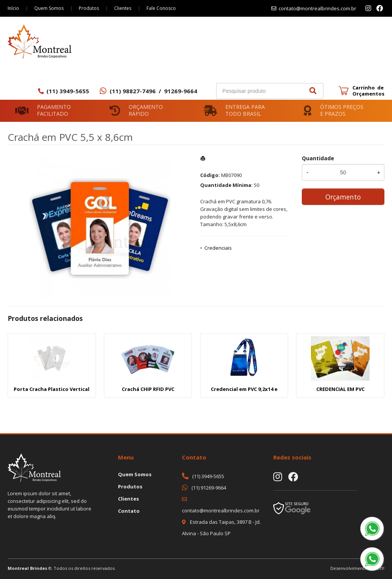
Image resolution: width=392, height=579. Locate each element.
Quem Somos (49, 8)
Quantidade (318, 158)
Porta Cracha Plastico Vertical (52, 389)
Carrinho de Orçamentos (368, 91)
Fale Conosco (161, 8)
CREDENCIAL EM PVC (340, 389)
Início (13, 8)
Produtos (89, 8)
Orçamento (343, 197)
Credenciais (218, 248)
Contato (129, 511)
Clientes (123, 8)
